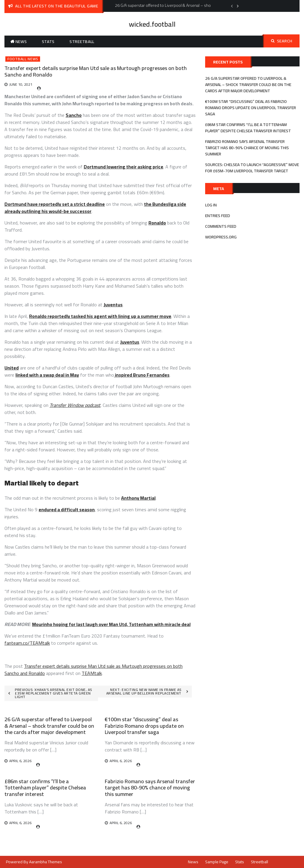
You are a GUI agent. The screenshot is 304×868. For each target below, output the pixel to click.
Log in (211, 205)
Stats (48, 42)
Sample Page (217, 862)
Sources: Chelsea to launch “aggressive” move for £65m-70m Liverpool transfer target (252, 168)
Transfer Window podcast (75, 405)
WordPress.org (221, 237)
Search (282, 41)
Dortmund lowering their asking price (123, 167)
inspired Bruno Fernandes (142, 375)
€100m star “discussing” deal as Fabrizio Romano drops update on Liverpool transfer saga (144, 726)
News (21, 42)
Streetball (82, 42)
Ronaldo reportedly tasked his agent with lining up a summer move (100, 316)
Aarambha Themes (46, 862)
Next (238, 6)
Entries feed (218, 216)
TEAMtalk (92, 673)
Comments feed (221, 226)
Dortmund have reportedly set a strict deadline (55, 204)
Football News (23, 59)
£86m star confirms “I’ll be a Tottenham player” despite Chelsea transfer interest (45, 788)
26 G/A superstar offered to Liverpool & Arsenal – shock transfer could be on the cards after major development (49, 726)
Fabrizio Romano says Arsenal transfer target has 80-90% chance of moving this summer (150, 788)
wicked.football (152, 24)
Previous (232, 6)
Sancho (74, 115)
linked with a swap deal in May (47, 375)
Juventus (113, 305)
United (12, 368)
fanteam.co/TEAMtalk (27, 643)
